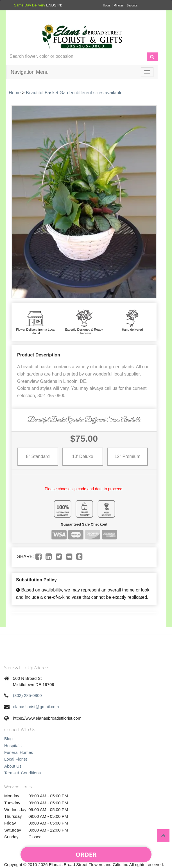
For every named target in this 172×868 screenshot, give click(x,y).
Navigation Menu (30, 72)
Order (86, 854)
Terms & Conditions (22, 773)
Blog (8, 739)
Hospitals (13, 746)
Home (15, 93)
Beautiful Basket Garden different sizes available (74, 93)
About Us (13, 766)
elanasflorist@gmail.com (36, 707)
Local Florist (16, 759)
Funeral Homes (19, 752)
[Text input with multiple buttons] (76, 57)
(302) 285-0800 (27, 695)
